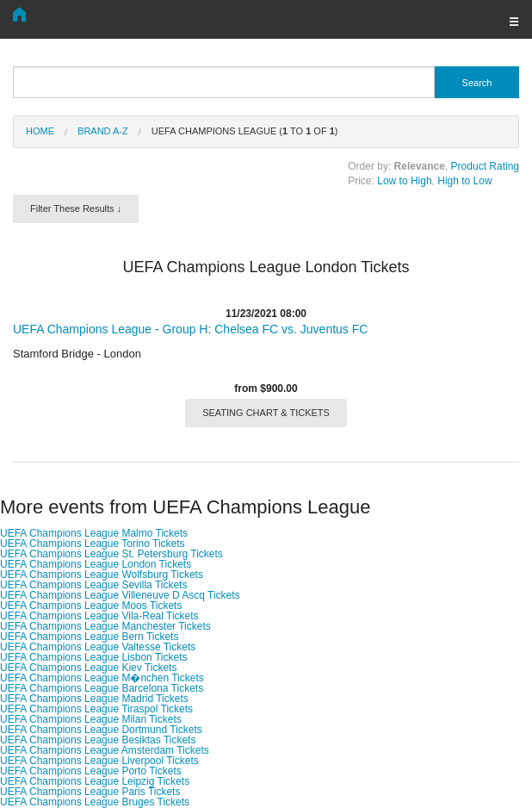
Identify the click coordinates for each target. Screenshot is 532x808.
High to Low (464, 181)
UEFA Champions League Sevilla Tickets (93, 585)
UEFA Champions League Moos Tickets (91, 606)
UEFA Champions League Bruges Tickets (95, 802)
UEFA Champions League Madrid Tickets (94, 699)
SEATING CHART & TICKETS (266, 413)
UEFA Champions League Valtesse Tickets (98, 647)
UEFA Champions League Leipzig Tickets (95, 781)
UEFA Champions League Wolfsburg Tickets (102, 575)
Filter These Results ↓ (76, 208)
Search (477, 83)
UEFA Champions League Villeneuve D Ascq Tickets (120, 595)
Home (40, 131)
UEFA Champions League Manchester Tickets (105, 626)
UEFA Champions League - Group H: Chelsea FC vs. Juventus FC (190, 329)
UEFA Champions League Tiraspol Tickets (96, 709)
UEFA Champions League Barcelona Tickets (102, 688)
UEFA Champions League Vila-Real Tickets (99, 616)
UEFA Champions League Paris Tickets (90, 792)
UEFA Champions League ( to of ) (245, 131)
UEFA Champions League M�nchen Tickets (102, 678)
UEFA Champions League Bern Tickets (89, 637)
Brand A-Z (103, 131)
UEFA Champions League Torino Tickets (93, 544)
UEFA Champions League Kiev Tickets (88, 668)
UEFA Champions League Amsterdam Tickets (105, 750)
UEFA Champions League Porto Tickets (91, 771)
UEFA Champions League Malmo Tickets (94, 533)
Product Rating (485, 166)
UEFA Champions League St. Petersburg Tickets (111, 554)
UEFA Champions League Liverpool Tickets (99, 761)
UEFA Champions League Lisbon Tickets (93, 657)
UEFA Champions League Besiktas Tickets (98, 740)
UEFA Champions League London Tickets (96, 564)
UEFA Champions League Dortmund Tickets (101, 730)
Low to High (404, 181)
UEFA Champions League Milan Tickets (91, 719)
